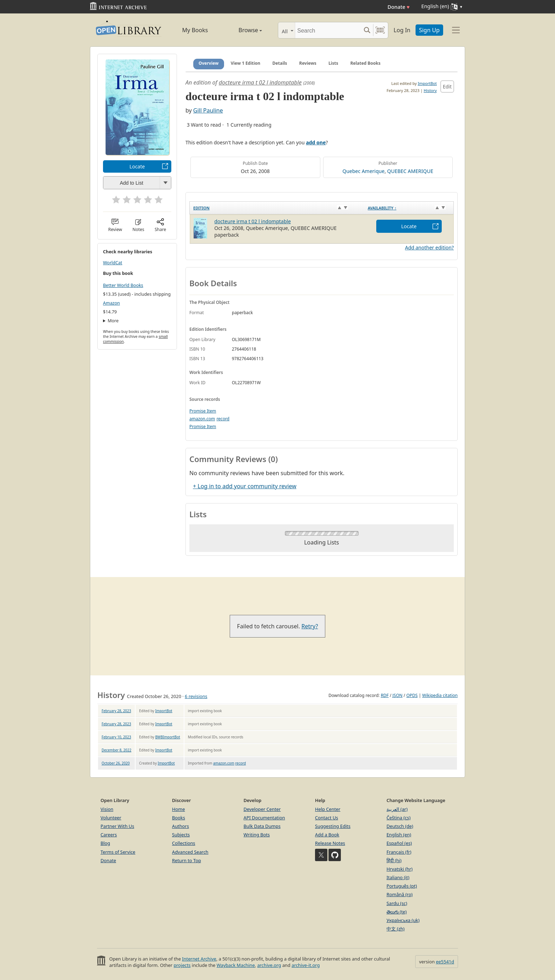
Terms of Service (118, 852)
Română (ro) (400, 894)
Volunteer (111, 818)
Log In (402, 30)
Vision (107, 809)
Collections (184, 843)
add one (316, 142)
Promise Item (203, 411)
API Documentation (264, 818)
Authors (181, 826)
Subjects (181, 835)
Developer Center (262, 809)
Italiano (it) (398, 877)
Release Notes (330, 843)
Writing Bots (257, 835)
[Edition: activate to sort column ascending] (277, 208)
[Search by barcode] (380, 30)
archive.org (269, 965)
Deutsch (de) (400, 826)
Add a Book (327, 835)
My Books (195, 30)
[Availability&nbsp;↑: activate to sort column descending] (409, 208)
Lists (333, 63)
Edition (201, 208)
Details (280, 63)
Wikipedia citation (440, 695)
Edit (447, 87)
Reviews (308, 63)
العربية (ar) (397, 809)
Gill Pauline (208, 110)
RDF (385, 695)
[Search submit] (367, 30)
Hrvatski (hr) (400, 869)
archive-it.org (306, 965)
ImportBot (427, 83)
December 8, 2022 (116, 750)
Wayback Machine (236, 965)
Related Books (365, 63)
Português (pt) (402, 886)
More (113, 321)
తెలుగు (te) (397, 912)
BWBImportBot (167, 737)
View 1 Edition (246, 63)
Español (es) (399, 843)
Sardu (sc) (397, 903)
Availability (382, 208)
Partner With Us (117, 826)
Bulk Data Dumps (262, 826)
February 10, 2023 (116, 737)
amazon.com (202, 419)
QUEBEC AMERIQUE (410, 171)
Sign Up (429, 30)
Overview (209, 63)
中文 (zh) (396, 929)
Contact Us (327, 818)
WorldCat (113, 263)
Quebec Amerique (364, 171)
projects (182, 965)
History (430, 90)
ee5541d (445, 962)
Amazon (111, 303)
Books (179, 818)
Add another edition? (429, 247)
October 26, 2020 (116, 763)
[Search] (328, 30)
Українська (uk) (403, 920)
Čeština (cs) (399, 818)
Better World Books (123, 285)
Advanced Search (190, 852)
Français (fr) (399, 852)
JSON (397, 695)
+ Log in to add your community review (245, 486)
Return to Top (187, 860)
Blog (105, 843)
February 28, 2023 (116, 711)
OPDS (412, 695)
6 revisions (196, 696)
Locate (137, 166)
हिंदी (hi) (394, 860)
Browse (242, 30)
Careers (109, 835)
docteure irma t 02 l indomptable (260, 82)
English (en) (399, 835)
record (223, 419)
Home (178, 809)
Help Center (328, 809)
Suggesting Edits (333, 826)
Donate (399, 7)
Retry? (310, 626)
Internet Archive (199, 959)
